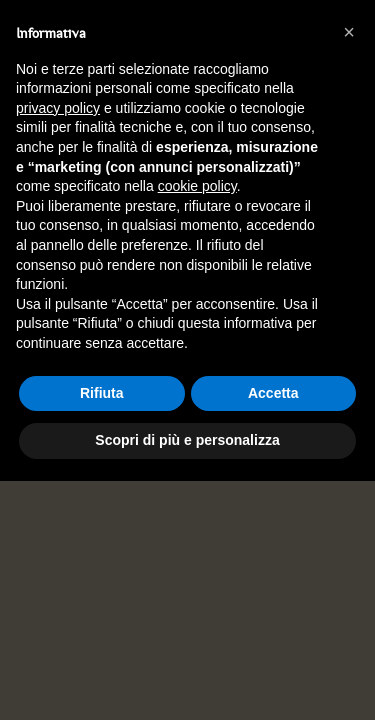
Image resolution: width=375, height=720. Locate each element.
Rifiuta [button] (102, 393)
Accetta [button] (273, 393)
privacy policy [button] (58, 108)
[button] (349, 32)
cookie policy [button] (197, 186)
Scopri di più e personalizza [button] (187, 440)
